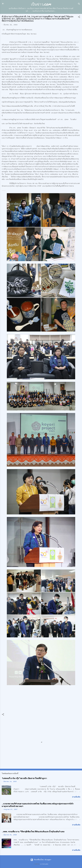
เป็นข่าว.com (41, 4)
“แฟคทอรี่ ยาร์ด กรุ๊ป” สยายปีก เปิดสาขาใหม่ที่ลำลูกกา (24, 778)
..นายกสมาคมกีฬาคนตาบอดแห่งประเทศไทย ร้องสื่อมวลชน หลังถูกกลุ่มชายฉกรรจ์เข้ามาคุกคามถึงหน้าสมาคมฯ (38, 805)
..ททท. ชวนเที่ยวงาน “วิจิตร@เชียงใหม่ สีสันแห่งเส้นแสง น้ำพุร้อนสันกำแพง (33, 832)
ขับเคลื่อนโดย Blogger (41, 860)
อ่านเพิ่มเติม (76, 797)
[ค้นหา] (79, 4)
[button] (79, 17)
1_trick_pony (44, 864)
